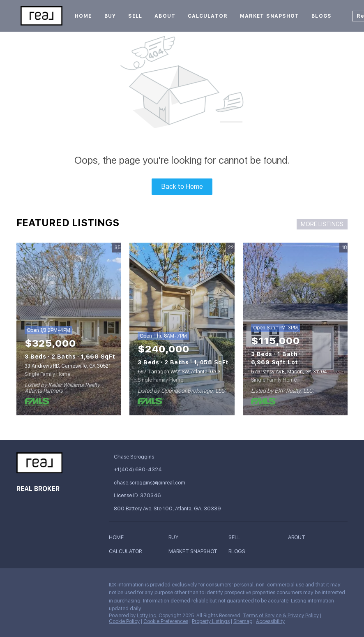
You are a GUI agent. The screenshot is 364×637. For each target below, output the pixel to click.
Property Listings (211, 621)
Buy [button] (110, 16)
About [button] (165, 16)
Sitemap (243, 621)
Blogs (321, 16)
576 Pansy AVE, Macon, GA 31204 (289, 372)
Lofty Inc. (147, 616)
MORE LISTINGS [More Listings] (322, 224)
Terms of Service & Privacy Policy (281, 616)
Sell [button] (135, 16)
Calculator (208, 16)
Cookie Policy (124, 621)
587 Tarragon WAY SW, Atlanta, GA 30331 (184, 372)
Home (83, 16)
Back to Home (182, 186)
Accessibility (270, 621)
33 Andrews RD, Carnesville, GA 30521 (68, 366)
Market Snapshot (270, 16)
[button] (118, 539)
